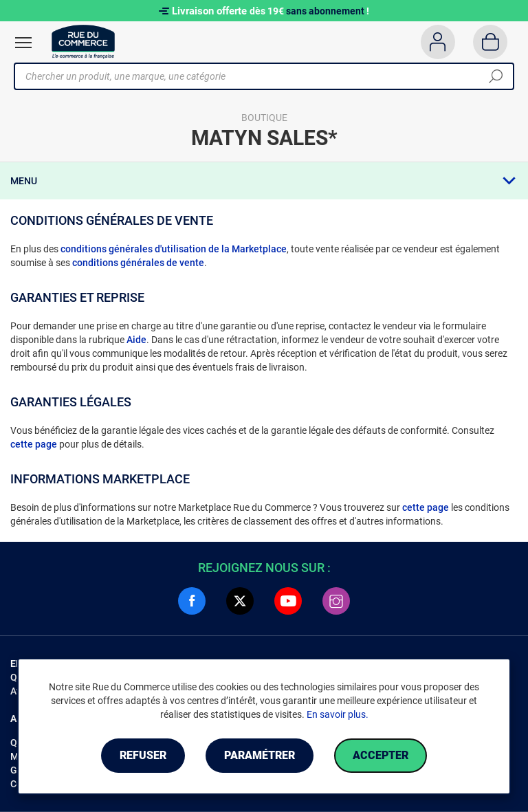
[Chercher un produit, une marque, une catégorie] (259, 76)
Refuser (143, 755)
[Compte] (438, 42)
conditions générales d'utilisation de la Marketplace (174, 249)
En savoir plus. (338, 714)
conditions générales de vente (138, 263)
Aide (136, 340)
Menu (24, 181)
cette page (34, 444)
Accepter (381, 755)
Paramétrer (260, 755)
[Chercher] (496, 76)
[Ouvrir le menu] (23, 43)
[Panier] (491, 42)
